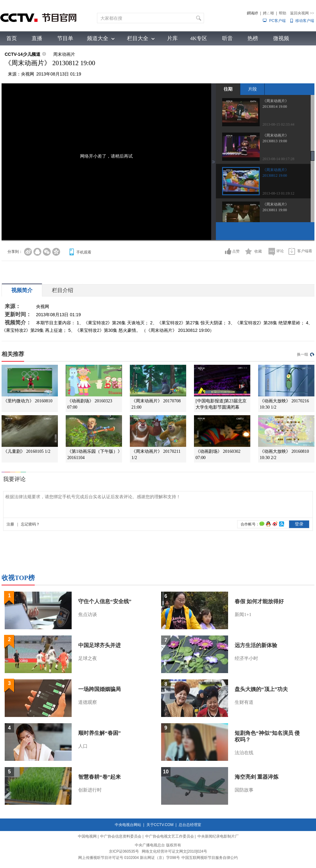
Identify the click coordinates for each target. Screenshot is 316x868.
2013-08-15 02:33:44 (278, 124)
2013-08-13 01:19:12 (278, 193)
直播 (37, 38)
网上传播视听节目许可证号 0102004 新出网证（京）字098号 (129, 858)
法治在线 (244, 753)
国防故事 (244, 790)
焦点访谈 (88, 614)
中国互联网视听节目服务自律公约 (210, 858)
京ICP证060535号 (124, 851)
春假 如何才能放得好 (259, 601)
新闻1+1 (243, 614)
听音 (227, 38)
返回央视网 (302, 13)
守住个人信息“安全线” (105, 601)
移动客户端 (305, 21)
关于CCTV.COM (160, 825)
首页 (12, 38)
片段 (252, 89)
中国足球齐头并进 (99, 645)
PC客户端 (277, 21)
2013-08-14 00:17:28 (278, 159)
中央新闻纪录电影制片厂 (218, 836)
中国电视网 (87, 836)
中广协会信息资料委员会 (121, 836)
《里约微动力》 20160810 (28, 401)
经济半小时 (246, 658)
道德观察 (88, 702)
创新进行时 (90, 790)
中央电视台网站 (128, 825)
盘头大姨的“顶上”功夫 (261, 689)
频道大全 (98, 38)
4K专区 (199, 38)
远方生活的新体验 (256, 645)
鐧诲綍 (252, 13)
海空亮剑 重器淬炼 (257, 777)
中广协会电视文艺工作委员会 (170, 836)
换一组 (303, 354)
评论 (280, 251)
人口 (83, 746)
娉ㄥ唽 (268, 13)
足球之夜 (88, 658)
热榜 (253, 38)
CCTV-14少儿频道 (23, 54)
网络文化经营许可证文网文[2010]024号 (174, 851)
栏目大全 (138, 38)
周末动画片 (64, 54)
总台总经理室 (190, 825)
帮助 (283, 13)
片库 (172, 38)
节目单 (65, 38)
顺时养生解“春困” (99, 733)
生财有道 (244, 702)
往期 (228, 89)
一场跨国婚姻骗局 (99, 689)
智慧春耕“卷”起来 (99, 777)
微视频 (281, 38)
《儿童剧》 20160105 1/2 (27, 451)
